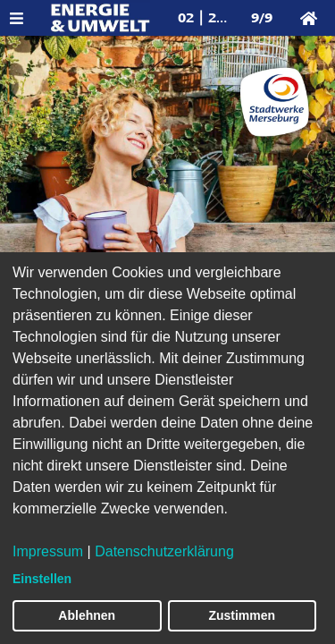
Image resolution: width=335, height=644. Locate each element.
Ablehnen (87, 615)
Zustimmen (242, 615)
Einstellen (42, 579)
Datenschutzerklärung (164, 551)
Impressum (48, 551)
